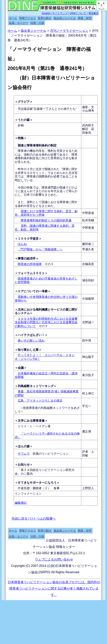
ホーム (13, 18)
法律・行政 (37, 23)
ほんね (22, 244)
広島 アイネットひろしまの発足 (40, 400)
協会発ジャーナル (65, 18)
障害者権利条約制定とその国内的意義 (46, 220)
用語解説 (93, 13)
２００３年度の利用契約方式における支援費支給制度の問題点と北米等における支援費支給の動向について (46, 322)
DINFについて (78, 13)
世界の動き (45, 18)
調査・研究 (85, 18)
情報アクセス (27, 18)
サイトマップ (60, 13)
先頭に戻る (20, 519)
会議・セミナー (19, 23)
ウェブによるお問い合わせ (54, 559)
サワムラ (24, 454)
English (46, 13)
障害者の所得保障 (30, 264)
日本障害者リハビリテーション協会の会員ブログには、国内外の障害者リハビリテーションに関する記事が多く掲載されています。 (54, 588)
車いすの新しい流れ (31, 340)
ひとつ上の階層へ (43, 519)
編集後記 (21, 503)
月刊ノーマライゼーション (69, 31)
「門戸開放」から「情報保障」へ (40, 249)
